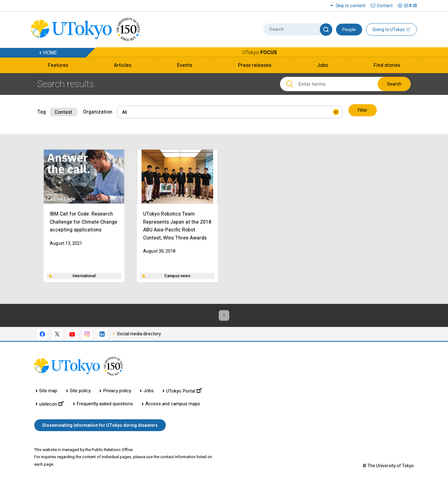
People (349, 30)
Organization (98, 111)
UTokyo (260, 52)
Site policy (80, 392)
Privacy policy (117, 392)
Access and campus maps (173, 405)
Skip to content (351, 6)
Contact (385, 6)
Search (394, 84)
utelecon (51, 405)
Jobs (149, 392)
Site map (48, 392)
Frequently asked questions (105, 405)
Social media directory (139, 335)
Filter (363, 111)
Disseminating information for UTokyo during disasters (100, 426)
